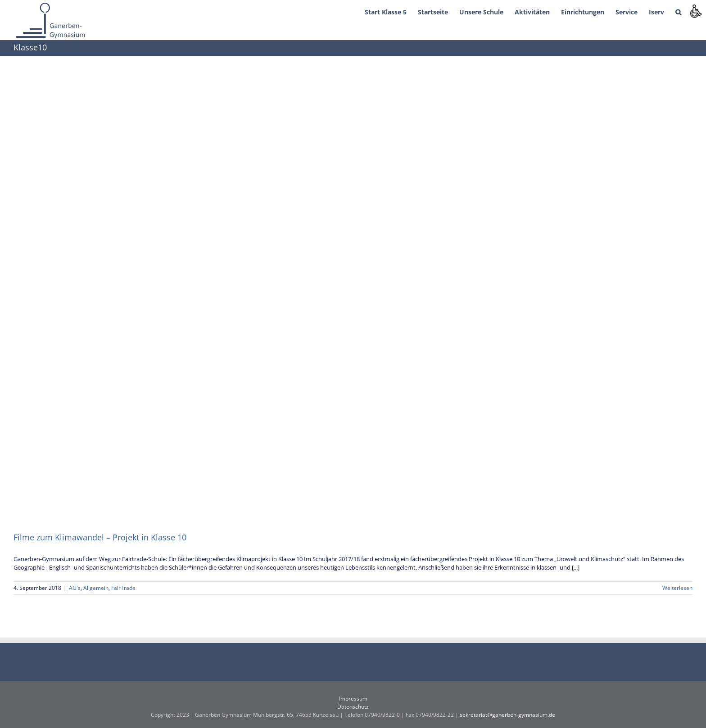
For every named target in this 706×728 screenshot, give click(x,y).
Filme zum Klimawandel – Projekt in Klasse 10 (100, 537)
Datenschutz (353, 707)
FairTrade (123, 588)
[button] (678, 11)
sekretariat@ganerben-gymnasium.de (507, 715)
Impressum (353, 699)
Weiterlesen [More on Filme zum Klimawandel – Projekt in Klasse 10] (677, 588)
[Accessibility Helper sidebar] (695, 11)
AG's (75, 588)
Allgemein (96, 588)
